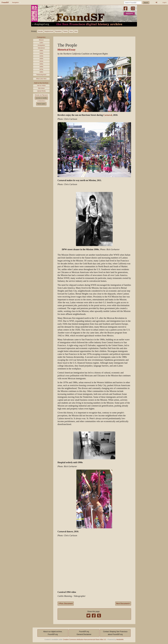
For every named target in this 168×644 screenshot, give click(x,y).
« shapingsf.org (41, 24)
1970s (41, 69)
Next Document (123, 604)
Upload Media (41, 91)
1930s (41, 59)
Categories (41, 37)
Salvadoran (41, 48)
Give (76, 31)
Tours (71, 31)
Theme (65, 31)
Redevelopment (41, 75)
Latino (41, 43)
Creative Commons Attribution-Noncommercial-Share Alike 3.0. (85, 639)
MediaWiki (120, 639)
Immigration (41, 45)
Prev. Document (66, 604)
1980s (41, 72)
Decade (40, 31)
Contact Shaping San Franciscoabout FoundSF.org (115, 633)
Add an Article (41, 86)
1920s (41, 56)
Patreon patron (41, 104)
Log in (164, 2)
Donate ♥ (129, 14)
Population (58, 31)
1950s (41, 64)
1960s (41, 67)
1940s (41, 53)
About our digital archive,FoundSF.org (53, 633)
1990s (41, 51)
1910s (41, 61)
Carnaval (108, 115)
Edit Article (41, 88)
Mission (41, 40)
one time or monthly (41, 98)
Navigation (15, 2)
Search (146, 3)
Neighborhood (49, 31)
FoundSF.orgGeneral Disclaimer (84, 633)
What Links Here (41, 79)
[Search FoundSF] (133, 3)
